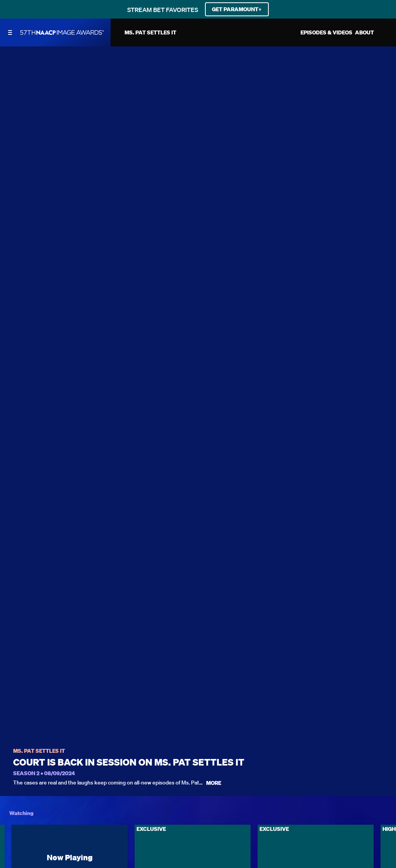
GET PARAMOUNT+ (237, 9)
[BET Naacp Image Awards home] (62, 32)
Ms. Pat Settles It (39, 751)
